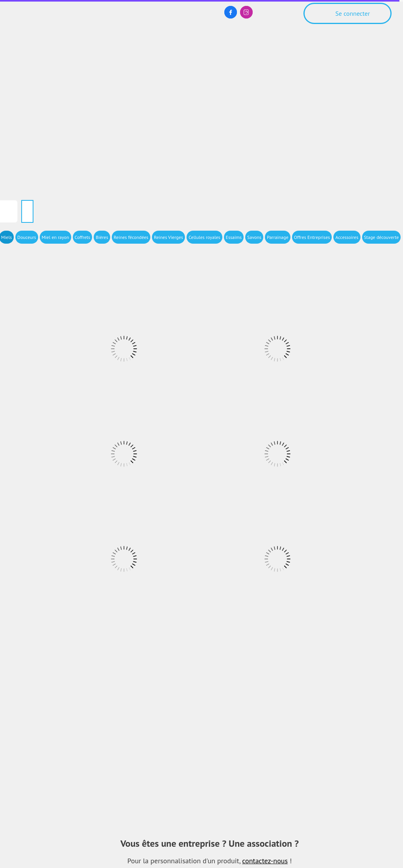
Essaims (234, 237)
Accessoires (347, 237)
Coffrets (83, 237)
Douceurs (27, 237)
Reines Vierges (168, 237)
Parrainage (278, 237)
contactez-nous (265, 861)
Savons (254, 237)
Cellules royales (204, 237)
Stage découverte (382, 237)
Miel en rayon (55, 237)
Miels (6, 237)
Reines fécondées (131, 237)
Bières (102, 237)
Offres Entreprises (312, 237)
